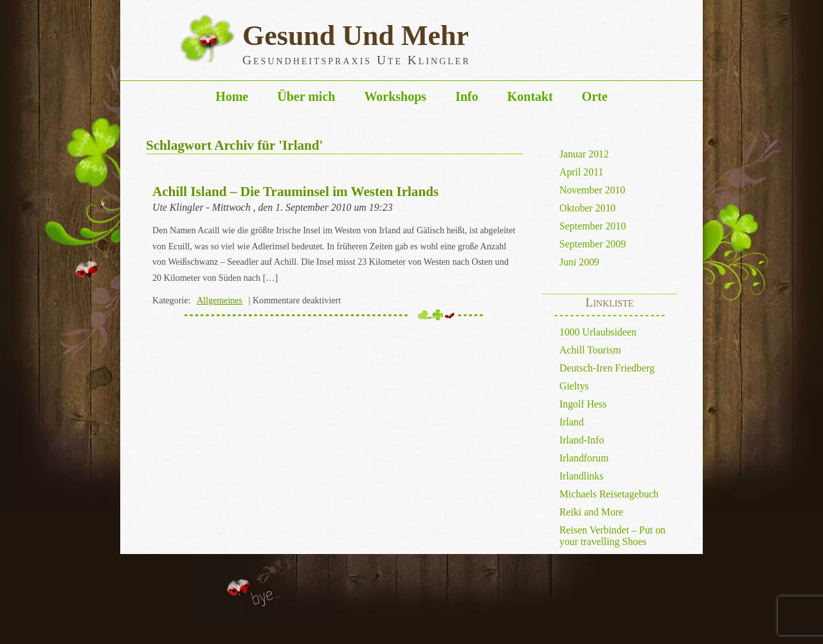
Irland (572, 422)
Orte (595, 96)
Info (467, 96)
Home (232, 96)
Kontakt (530, 96)
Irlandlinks (582, 476)
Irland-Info (582, 440)
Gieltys (574, 386)
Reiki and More (591, 512)
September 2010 (592, 226)
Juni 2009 (579, 262)
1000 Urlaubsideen (598, 332)
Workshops (395, 96)
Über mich (306, 96)
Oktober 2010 (587, 208)
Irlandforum (584, 458)
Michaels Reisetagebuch (609, 494)
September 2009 (592, 244)
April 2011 (581, 172)
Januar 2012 (584, 154)
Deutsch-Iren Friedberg (607, 368)
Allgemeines (220, 300)
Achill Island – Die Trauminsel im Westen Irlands (295, 192)
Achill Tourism (590, 350)
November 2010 (592, 190)
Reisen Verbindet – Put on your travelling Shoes (612, 536)
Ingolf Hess (583, 404)
